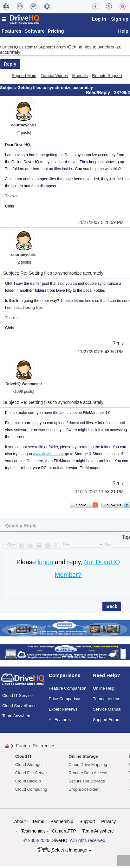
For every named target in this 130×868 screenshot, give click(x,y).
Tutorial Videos (54, 77)
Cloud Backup (28, 783)
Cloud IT (23, 758)
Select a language (65, 852)
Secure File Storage (87, 783)
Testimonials (33, 833)
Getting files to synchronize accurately (55, 89)
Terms (38, 823)
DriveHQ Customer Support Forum (35, 49)
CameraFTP (64, 833)
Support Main (24, 77)
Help (123, 32)
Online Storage (83, 758)
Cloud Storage (28, 766)
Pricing (56, 32)
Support (87, 823)
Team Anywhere (17, 717)
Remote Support (107, 77)
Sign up (120, 19)
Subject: (9, 89)
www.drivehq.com (48, 456)
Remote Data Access (88, 774)
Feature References (36, 747)
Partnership (62, 823)
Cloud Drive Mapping (88, 766)
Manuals (80, 77)
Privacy (108, 823)
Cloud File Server (31, 774)
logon (45, 564)
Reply (10, 66)
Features (12, 32)
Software (35, 32)
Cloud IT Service (17, 697)
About (20, 823)
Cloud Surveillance (19, 707)
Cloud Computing (31, 791)
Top (126, 539)
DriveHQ (59, 842)
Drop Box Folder (84, 791)
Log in (99, 19)
